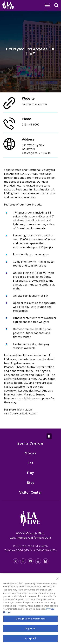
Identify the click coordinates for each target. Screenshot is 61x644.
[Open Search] (56, 6)
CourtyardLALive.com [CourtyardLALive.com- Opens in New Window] (24, 413)
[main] (30, 214)
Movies (30, 453)
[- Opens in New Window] (16, 561)
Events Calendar (30, 443)
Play (30, 473)
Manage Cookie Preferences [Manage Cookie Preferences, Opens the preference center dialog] (30, 621)
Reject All (30, 630)
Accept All (30, 640)
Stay (31, 483)
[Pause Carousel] (49, 436)
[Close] (57, 580)
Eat (31, 463)
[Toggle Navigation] (47, 5)
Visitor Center (31, 492)
